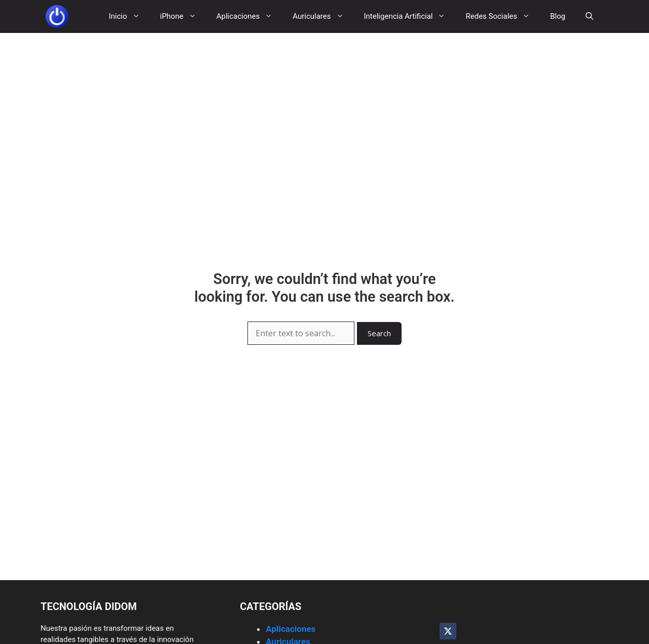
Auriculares (323, 16)
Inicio (129, 16)
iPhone (183, 16)
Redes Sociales (503, 16)
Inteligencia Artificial (410, 16)
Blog (558, 16)
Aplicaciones (250, 16)
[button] (589, 16)
